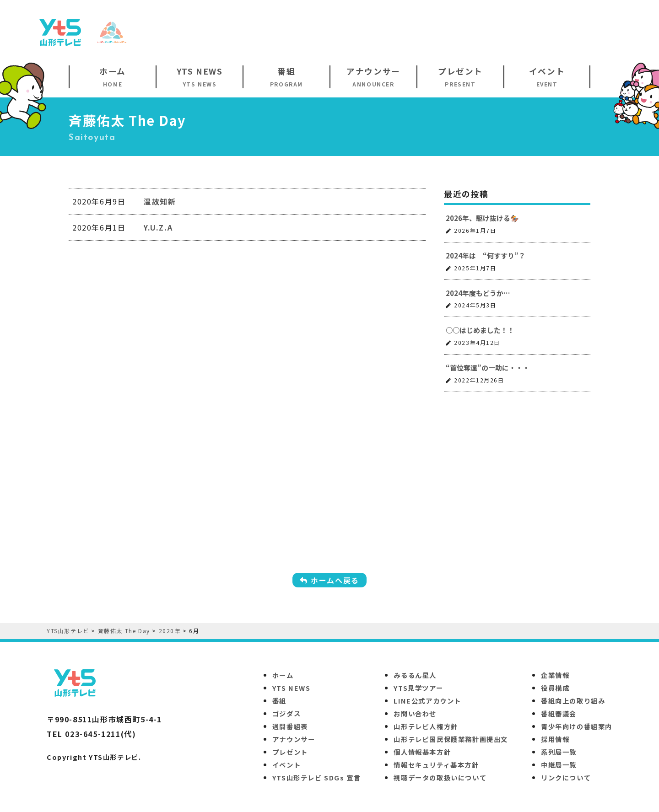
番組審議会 (559, 713)
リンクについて (566, 777)
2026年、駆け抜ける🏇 (482, 218)
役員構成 (555, 688)
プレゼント (290, 752)
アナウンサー (294, 739)
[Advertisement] (460, 32)
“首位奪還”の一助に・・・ (488, 368)
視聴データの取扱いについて (440, 777)
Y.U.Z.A (158, 227)
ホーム (283, 675)
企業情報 (555, 675)
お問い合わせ (415, 713)
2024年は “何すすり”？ (486, 255)
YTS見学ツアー (418, 688)
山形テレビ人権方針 (426, 726)
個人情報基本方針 (422, 752)
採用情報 (555, 739)
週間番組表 (290, 726)
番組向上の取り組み (573, 701)
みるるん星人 (415, 675)
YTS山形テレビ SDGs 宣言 (317, 777)
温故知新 (160, 201)
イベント (286, 765)
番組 (279, 701)
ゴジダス (286, 713)
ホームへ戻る (329, 580)
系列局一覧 (559, 752)
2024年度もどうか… (478, 293)
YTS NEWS (292, 688)
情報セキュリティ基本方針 (436, 765)
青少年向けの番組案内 (577, 726)
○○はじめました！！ (480, 330)
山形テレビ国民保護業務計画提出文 (451, 739)
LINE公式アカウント (427, 701)
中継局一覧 (559, 765)
